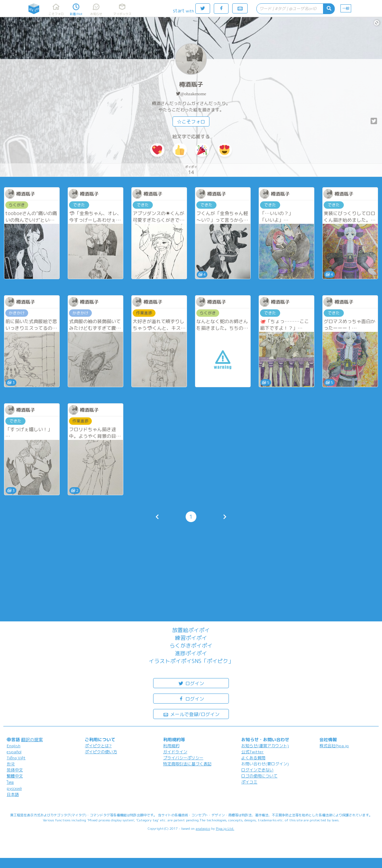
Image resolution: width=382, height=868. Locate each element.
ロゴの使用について (259, 776)
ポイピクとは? (98, 746)
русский (14, 788)
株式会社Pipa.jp (334, 746)
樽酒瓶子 (191, 84)
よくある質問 (253, 758)
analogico (203, 828)
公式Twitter (252, 752)
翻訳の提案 (32, 739)
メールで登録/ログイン (191, 714)
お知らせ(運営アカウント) (265, 746)
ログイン (191, 683)
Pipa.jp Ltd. (225, 828)
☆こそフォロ (191, 122)
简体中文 (15, 770)
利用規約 (171, 746)
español (14, 752)
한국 (11, 764)
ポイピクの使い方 (101, 752)
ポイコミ (249, 782)
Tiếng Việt (16, 758)
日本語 (13, 794)
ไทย (10, 782)
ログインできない (257, 770)
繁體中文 (15, 776)
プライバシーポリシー (183, 758)
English (14, 746)
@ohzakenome (193, 94)
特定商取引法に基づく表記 (187, 764)
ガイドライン (175, 752)
